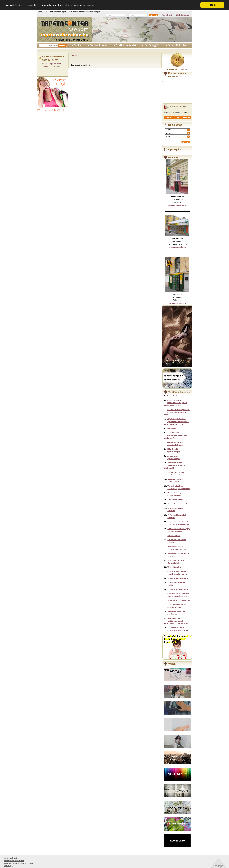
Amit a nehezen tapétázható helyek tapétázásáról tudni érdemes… (177, 621)
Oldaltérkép (9, 866)
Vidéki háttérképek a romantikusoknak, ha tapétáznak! (175, 465)
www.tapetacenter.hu (177, 247)
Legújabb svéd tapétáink (178, 589)
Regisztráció (167, 15)
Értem (212, 5)
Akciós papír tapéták (52, 63)
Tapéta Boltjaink (174, 567)
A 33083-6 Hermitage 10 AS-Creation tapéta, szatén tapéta (177, 412)
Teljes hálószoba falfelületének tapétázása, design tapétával (176, 435)
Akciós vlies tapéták (51, 67)
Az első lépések (174, 535)
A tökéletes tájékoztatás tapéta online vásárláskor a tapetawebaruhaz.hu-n (177, 422)
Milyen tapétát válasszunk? (179, 600)
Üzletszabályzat (10, 858)
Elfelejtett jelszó (183, 15)
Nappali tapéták (173, 396)
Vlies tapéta (171, 429)
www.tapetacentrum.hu (177, 205)
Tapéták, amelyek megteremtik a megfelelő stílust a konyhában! (176, 403)
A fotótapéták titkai (175, 500)
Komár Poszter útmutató (178, 504)
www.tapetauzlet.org (177, 303)
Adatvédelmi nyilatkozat (14, 861)
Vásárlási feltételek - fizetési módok (19, 863)
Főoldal (74, 56)
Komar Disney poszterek (178, 578)
